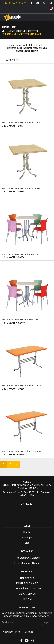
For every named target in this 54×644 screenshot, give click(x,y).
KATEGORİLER (11, 60)
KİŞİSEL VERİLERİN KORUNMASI (27, 589)
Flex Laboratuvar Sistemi (27, 558)
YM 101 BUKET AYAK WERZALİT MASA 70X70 (21, 123)
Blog (27, 543)
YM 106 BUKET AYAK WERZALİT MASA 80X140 (22, 451)
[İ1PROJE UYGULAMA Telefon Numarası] (27, 513)
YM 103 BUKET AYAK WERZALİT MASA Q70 (20, 254)
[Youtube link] (38, 3)
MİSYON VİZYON (27, 594)
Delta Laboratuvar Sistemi (27, 563)
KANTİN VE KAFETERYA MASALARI (23, 34)
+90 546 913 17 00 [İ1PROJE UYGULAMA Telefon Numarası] (16, 3)
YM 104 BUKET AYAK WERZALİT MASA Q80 (20, 320)
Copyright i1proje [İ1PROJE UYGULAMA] (12, 632)
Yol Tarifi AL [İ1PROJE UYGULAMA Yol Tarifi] (27, 504)
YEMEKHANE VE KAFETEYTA (23, 31)
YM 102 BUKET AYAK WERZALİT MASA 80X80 (21, 188)
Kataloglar (27, 538)
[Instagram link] (44, 3)
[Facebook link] (31, 3)
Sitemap (29, 632)
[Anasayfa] (12, 18)
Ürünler (27, 532)
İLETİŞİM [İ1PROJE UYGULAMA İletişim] (27, 599)
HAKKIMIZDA (27, 578)
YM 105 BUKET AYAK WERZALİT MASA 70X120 (22, 386)
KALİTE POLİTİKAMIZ (27, 583)
